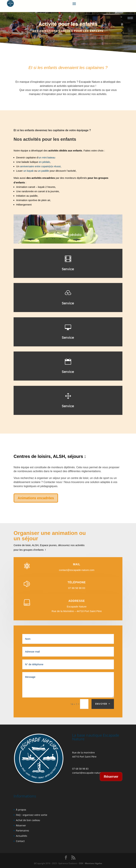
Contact (20, 841)
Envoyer (101, 704)
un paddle (43, 171)
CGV (81, 863)
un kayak (29, 171)
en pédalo (44, 162)
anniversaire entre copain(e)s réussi (40, 166)
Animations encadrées (36, 498)
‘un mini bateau (47, 157)
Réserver (111, 777)
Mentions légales (93, 863)
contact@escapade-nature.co (89, 773)
